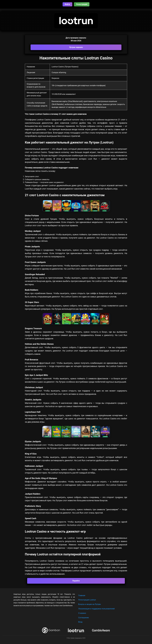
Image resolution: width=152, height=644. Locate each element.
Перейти (76, 581)
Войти (67, 4)
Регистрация (82, 4)
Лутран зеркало (76, 47)
